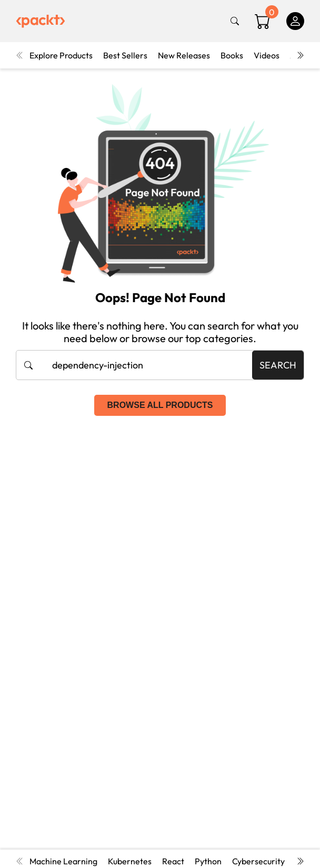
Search (278, 365)
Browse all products (160, 405)
